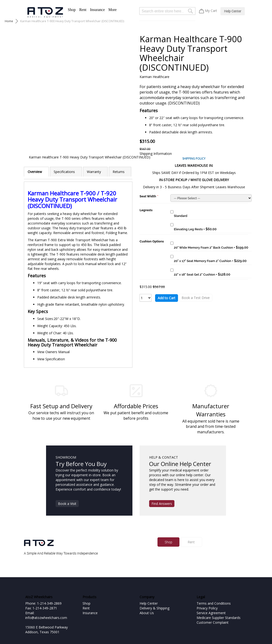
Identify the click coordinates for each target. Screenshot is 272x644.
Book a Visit (67, 504)
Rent (83, 10)
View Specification (51, 359)
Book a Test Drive (196, 298)
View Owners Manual (53, 352)
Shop (72, 10)
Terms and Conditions (214, 603)
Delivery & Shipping (154, 608)
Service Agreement (211, 613)
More (112, 10)
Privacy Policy (207, 608)
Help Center (233, 11)
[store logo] (45, 13)
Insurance (97, 10)
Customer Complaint (213, 622)
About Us (147, 613)
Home (9, 21)
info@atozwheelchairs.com (46, 618)
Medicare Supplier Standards (219, 618)
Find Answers (162, 504)
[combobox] (167, 11)
